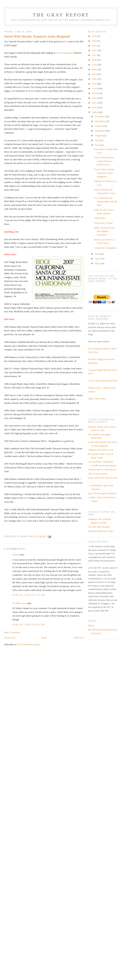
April (98, 259)
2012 (95, 98)
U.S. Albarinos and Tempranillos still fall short (106, 201)
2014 (95, 88)
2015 (95, 84)
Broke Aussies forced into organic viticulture (104, 231)
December (100, 116)
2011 (95, 103)
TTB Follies (100, 218)
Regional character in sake (101, 531)
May (97, 254)
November (100, 121)
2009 (95, 112)
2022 (95, 50)
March (98, 263)
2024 (95, 41)
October (99, 126)
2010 (95, 107)
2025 (95, 36)
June (97, 145)
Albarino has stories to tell (101, 450)
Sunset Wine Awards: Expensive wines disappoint (104, 173)
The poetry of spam (103, 223)
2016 (95, 79)
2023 (95, 46)
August (98, 135)
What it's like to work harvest (102, 470)
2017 (95, 74)
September (100, 131)
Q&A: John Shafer (97, 399)
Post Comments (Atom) (29, 644)
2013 (95, 93)
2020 (95, 60)
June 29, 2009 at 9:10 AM (29, 595)
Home (44, 638)
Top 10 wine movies (98, 474)
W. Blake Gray (19, 603)
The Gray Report (61, 15)
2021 (95, 55)
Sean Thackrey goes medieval (102, 493)
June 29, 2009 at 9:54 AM (29, 624)
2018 (95, 69)
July (97, 140)
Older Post (78, 638)
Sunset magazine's (65, 53)
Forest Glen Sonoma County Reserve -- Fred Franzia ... (104, 161)
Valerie (16, 555)
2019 (95, 65)
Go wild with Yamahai (99, 527)
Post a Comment (12, 632)
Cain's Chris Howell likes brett (103, 381)
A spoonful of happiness (106, 248)
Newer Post (10, 638)
